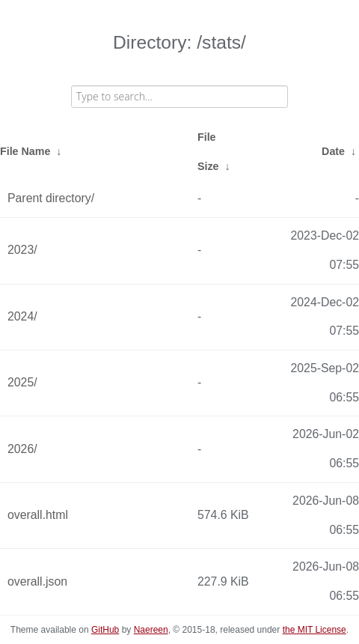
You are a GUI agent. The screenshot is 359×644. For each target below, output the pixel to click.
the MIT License (314, 630)
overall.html (38, 515)
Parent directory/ (51, 198)
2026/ (22, 449)
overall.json (37, 581)
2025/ (22, 382)
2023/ (22, 250)
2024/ (22, 316)
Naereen (151, 630)
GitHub (105, 630)
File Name (25, 151)
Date (333, 151)
